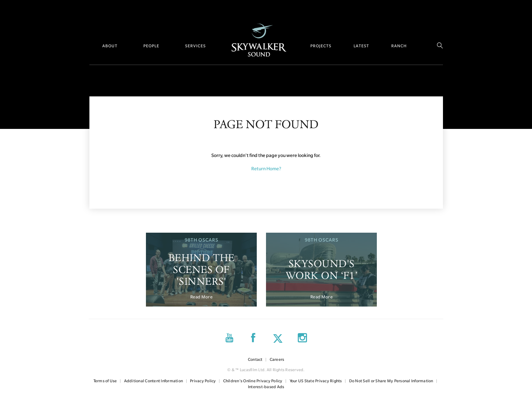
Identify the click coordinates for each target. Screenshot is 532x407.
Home (259, 40)
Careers (277, 359)
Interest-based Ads (266, 387)
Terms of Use (105, 381)
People (151, 46)
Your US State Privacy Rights (316, 381)
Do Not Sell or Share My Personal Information (391, 381)
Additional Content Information (154, 381)
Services (195, 46)
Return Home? (266, 169)
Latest (361, 46)
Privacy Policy (203, 381)
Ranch (399, 46)
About (110, 46)
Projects (321, 46)
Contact (255, 359)
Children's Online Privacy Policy (253, 381)
